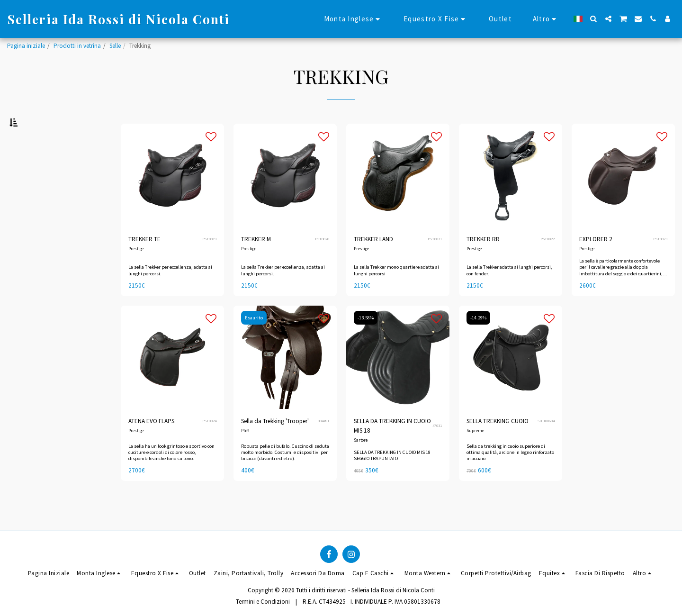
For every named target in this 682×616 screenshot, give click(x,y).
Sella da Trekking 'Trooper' (275, 445)
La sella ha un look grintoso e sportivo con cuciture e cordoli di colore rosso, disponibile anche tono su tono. (171, 476)
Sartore (361, 463)
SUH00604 (546, 444)
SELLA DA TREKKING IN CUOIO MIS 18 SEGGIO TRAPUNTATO (392, 479)
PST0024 (209, 444)
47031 (437, 449)
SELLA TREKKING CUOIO (498, 445)
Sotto (33, 173)
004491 (323, 444)
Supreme (475, 454)
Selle (115, 46)
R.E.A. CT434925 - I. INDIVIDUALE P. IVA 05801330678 (372, 602)
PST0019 (209, 263)
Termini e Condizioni (263, 602)
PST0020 (322, 263)
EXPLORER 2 (596, 263)
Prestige (136, 272)
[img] (398, 381)
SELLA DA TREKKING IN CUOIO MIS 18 (392, 449)
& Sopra (38, 198)
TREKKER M (256, 263)
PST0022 (547, 263)
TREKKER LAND (373, 263)
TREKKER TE (144, 263)
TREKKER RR (483, 263)
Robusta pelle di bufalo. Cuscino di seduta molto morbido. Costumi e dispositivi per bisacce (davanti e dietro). (285, 476)
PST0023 (660, 263)
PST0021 (435, 263)
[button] (594, 19)
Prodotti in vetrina (77, 46)
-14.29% (478, 341)
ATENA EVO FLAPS (151, 445)
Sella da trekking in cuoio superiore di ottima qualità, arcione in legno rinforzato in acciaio (510, 476)
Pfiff (245, 454)
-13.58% (366, 341)
